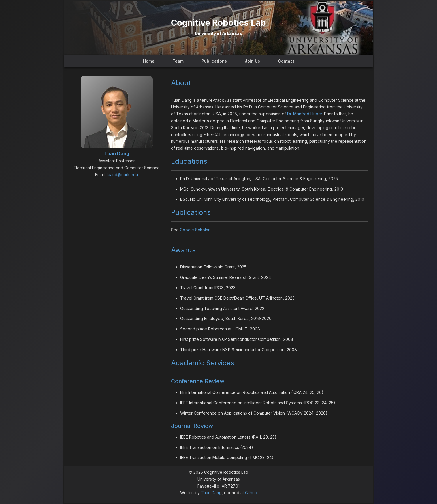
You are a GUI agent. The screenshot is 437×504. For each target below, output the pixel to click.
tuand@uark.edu (122, 175)
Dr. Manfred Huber (305, 114)
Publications (214, 61)
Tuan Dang (211, 493)
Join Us (252, 61)
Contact (286, 61)
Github (251, 493)
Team (178, 61)
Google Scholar (195, 230)
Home (149, 61)
